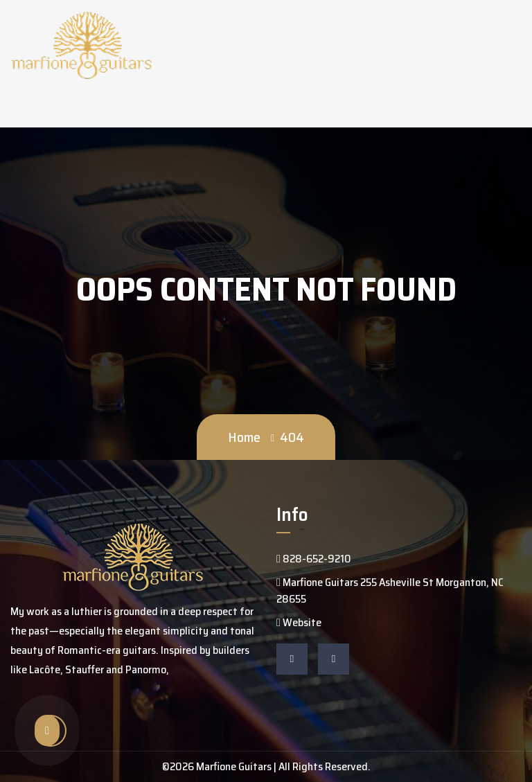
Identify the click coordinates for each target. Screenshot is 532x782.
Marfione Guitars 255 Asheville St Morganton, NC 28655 (390, 590)
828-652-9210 (314, 559)
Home (244, 437)
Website (299, 622)
